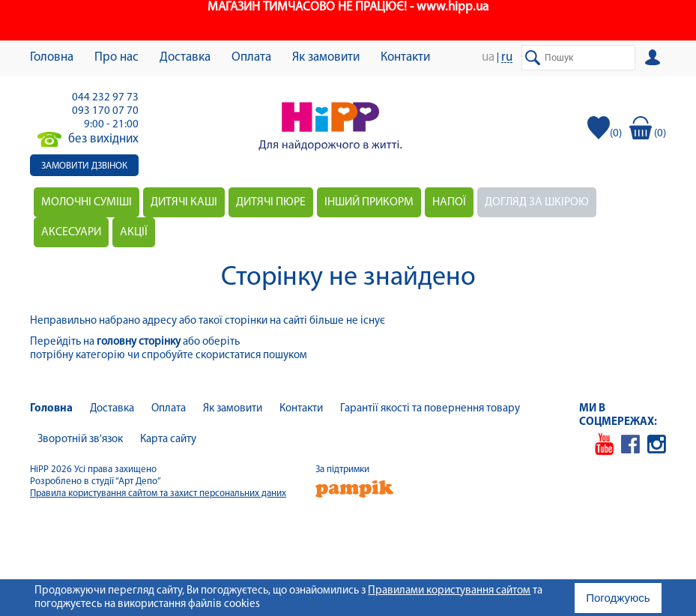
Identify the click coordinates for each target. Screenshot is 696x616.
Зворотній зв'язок (80, 440)
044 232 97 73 (105, 98)
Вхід (655, 58)
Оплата (251, 57)
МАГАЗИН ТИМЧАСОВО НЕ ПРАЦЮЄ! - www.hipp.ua (348, 7)
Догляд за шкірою (537, 202)
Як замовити (326, 57)
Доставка (185, 57)
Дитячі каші (184, 202)
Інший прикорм (369, 202)
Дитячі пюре (271, 202)
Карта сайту (168, 440)
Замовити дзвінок (84, 166)
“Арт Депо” (138, 481)
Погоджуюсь (618, 598)
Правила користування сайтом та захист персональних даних (158, 493)
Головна (52, 57)
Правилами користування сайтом (449, 591)
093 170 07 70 (105, 111)
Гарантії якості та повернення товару (430, 409)
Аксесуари (71, 232)
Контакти (405, 57)
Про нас (116, 57)
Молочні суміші (87, 202)
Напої (449, 202)
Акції (134, 232)
